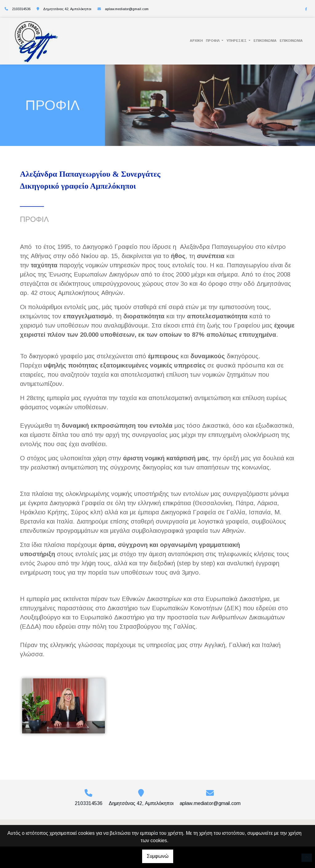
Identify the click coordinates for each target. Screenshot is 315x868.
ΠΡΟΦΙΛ (213, 41)
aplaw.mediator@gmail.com (127, 9)
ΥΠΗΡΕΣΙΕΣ (237, 41)
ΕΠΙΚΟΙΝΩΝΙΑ (265, 41)
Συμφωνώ (158, 856)
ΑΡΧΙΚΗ (196, 41)
